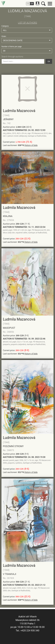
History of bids (31, 145)
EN (32, 4)
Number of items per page (12, 47)
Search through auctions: (12, 57)
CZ (28, 4)
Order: (4, 36)
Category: (5, 26)
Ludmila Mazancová (19, 111)
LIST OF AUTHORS (27, 23)
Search (43, 4)
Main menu (50, 4)
